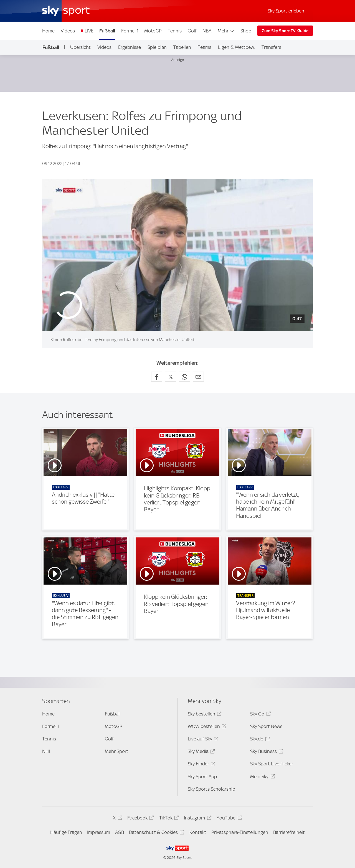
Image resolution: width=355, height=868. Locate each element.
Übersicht (80, 47)
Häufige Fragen (66, 832)
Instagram (197, 819)
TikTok (168, 819)
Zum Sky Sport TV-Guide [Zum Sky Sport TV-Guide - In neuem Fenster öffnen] (285, 31)
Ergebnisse (130, 47)
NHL (47, 751)
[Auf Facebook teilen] (157, 377)
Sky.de (259, 740)
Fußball (107, 31)
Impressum (99, 832)
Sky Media (201, 752)
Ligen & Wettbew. (236, 47)
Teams (205, 47)
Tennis (175, 31)
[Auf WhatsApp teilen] (184, 377)
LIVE (89, 31)
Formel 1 (130, 31)
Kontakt (198, 832)
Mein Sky (262, 777)
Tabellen (182, 47)
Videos (68, 31)
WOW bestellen (206, 727)
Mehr (226, 31)
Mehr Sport (117, 751)
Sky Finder (201, 765)
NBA (207, 31)
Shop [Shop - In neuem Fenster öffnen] (246, 31)
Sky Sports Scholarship (211, 789)
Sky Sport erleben (286, 11)
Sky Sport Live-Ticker (272, 764)
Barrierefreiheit (289, 832)
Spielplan (157, 47)
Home (48, 31)
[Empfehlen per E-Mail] (198, 377)
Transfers (271, 47)
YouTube (228, 819)
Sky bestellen (204, 715)
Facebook (140, 819)
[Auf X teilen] (171, 377)
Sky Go (260, 715)
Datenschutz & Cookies (156, 833)
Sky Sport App (202, 776)
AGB (120, 832)
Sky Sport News (266, 726)
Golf (192, 31)
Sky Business (266, 752)
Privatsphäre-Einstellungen (240, 832)
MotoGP (153, 31)
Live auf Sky (202, 740)
